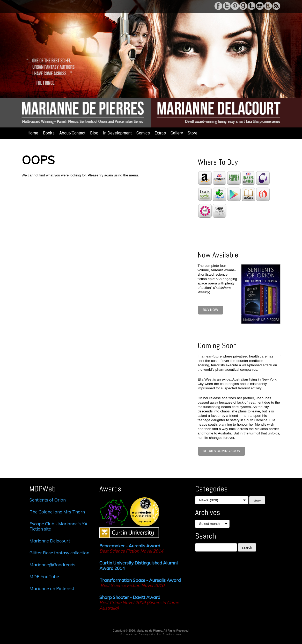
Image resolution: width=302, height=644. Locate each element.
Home (33, 133)
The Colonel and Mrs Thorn (57, 512)
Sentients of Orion (48, 500)
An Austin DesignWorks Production (151, 634)
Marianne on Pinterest (52, 588)
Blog (94, 133)
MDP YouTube (44, 577)
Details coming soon (222, 451)
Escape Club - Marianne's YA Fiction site (58, 526)
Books (49, 133)
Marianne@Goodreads (52, 565)
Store (193, 133)
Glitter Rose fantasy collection (59, 553)
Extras (160, 133)
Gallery (177, 133)
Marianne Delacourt (50, 541)
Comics (143, 133)
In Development (117, 133)
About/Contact (72, 133)
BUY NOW (211, 310)
